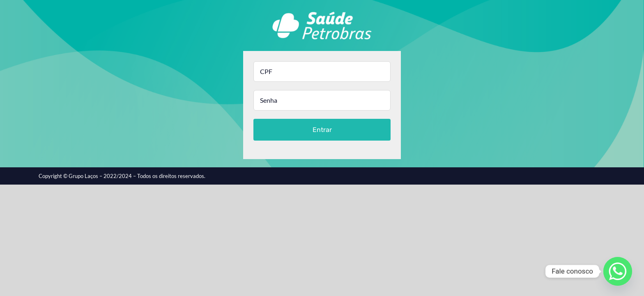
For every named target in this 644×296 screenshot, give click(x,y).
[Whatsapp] (618, 271)
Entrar (322, 130)
